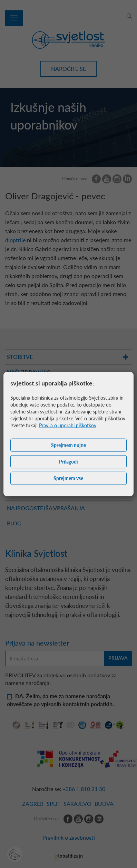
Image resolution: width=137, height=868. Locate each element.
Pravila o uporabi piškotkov (68, 425)
